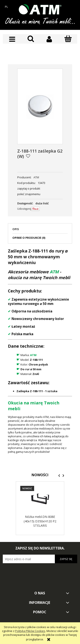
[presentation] (59, 476)
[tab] (40, 230)
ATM (36, 177)
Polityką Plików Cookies (30, 631)
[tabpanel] (40, 351)
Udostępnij (24, 209)
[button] (12, 39)
